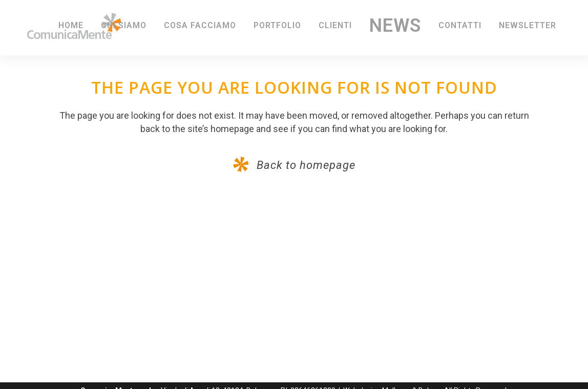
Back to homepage (304, 165)
